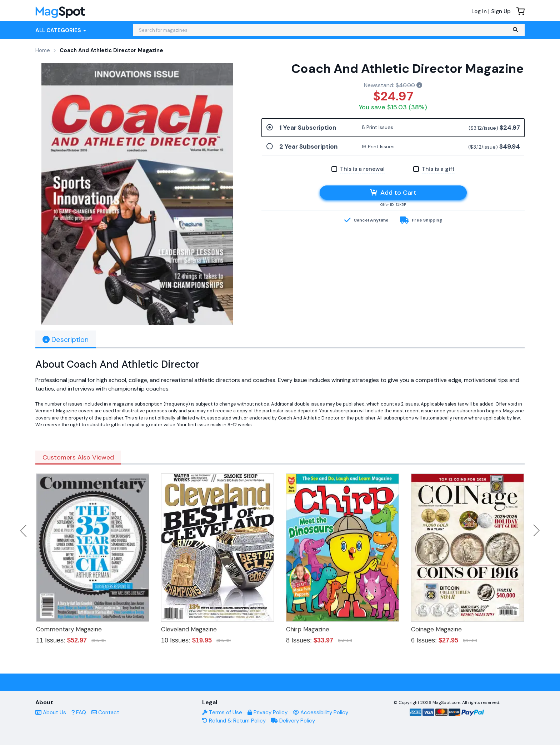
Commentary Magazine (69, 629)
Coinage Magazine (436, 629)
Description (66, 339)
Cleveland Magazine (189, 629)
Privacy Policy (267, 712)
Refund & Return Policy (234, 721)
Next (536, 531)
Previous (24, 531)
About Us (51, 712)
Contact (105, 712)
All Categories (61, 30)
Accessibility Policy (321, 712)
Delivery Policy (293, 721)
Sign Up (501, 11)
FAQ (79, 712)
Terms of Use (222, 712)
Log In (479, 11)
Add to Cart (393, 193)
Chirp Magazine (308, 629)
